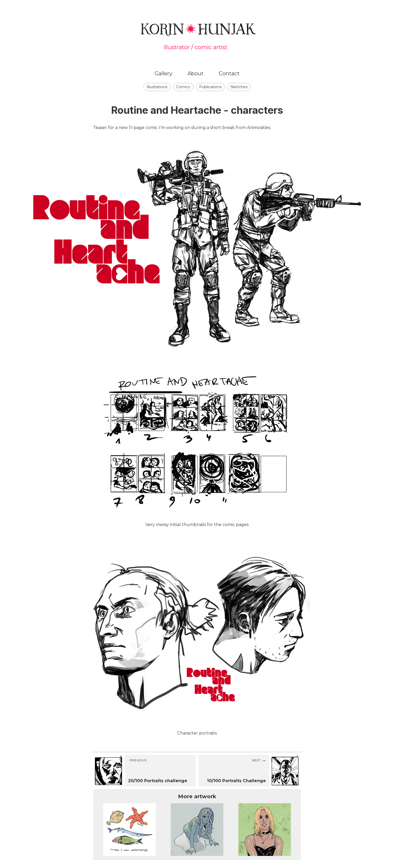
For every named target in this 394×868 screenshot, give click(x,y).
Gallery (163, 73)
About (196, 73)
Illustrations (157, 87)
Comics (183, 87)
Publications (210, 87)
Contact (229, 73)
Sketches (239, 87)
